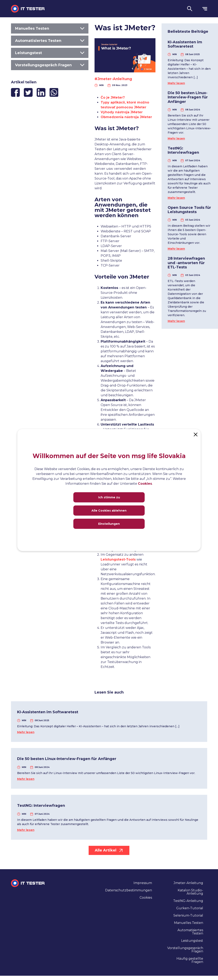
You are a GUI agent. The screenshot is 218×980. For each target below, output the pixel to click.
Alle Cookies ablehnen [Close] (109, 511)
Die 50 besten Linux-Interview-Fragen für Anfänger (188, 97)
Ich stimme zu (109, 497)
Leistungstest (50, 53)
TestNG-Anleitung (188, 901)
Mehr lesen (176, 83)
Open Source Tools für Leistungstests (189, 210)
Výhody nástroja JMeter (122, 112)
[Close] (196, 434)
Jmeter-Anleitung (188, 883)
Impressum (143, 883)
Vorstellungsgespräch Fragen (50, 65)
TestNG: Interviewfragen (183, 150)
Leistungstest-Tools (118, 559)
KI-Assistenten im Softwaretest (185, 44)
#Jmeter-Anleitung (113, 79)
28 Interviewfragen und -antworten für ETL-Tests (186, 263)
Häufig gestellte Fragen (190, 960)
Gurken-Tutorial (190, 908)
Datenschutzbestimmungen (129, 890)
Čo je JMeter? (113, 97)
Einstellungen (109, 524)
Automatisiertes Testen (50, 41)
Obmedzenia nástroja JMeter (126, 117)
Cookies (146, 898)
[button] (190, 9)
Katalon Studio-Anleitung (190, 892)
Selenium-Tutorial (188, 915)
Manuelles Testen (50, 28)
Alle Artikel (109, 850)
